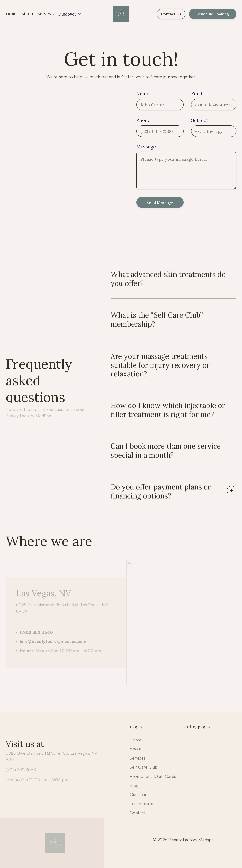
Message (146, 147)
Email (197, 94)
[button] (70, 14)
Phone (143, 120)
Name (143, 94)
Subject (200, 120)
